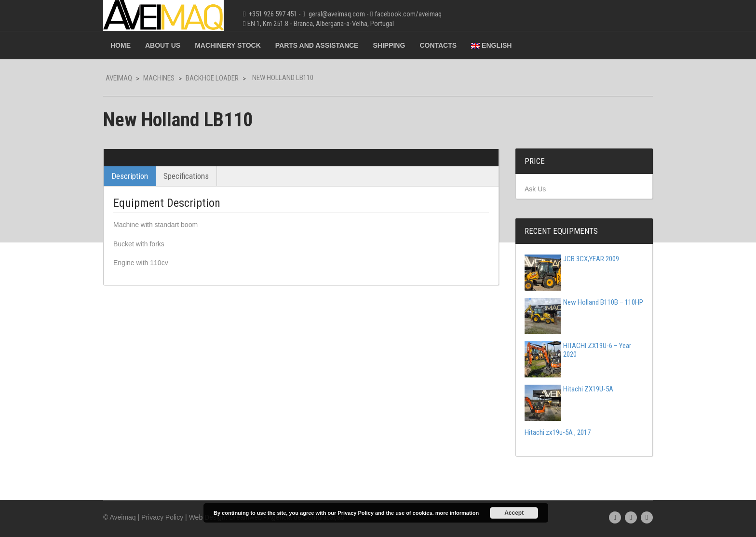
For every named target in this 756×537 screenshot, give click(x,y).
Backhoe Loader (212, 78)
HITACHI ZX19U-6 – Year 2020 (578, 350)
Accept (514, 513)
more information (457, 513)
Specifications (186, 176)
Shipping (389, 45)
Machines (159, 78)
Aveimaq (119, 78)
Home (121, 45)
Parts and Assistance (317, 45)
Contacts (438, 45)
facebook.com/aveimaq (408, 14)
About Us (163, 45)
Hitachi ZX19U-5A (569, 389)
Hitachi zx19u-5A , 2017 (558, 432)
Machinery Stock (228, 45)
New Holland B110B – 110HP (584, 302)
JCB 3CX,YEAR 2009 (572, 259)
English (491, 45)
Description (130, 176)
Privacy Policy (162, 517)
